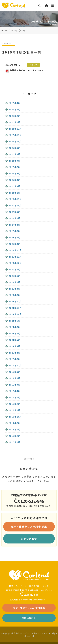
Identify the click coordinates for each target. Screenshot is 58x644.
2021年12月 (15, 301)
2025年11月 (15, 135)
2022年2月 (14, 295)
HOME (4, 31)
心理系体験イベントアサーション (24, 70)
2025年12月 (15, 129)
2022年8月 (14, 276)
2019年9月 (14, 372)
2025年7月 (14, 161)
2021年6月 (14, 333)
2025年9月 (14, 148)
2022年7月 (14, 282)
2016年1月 (14, 442)
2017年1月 (14, 429)
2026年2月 (14, 116)
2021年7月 (14, 327)
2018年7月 (14, 404)
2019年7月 (14, 385)
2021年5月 (14, 340)
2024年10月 (15, 205)
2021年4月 (14, 346)
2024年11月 (15, 199)
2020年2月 (14, 359)
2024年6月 (14, 225)
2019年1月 (14, 397)
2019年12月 (15, 365)
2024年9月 (14, 212)
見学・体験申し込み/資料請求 (29, 527)
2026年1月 (14, 122)
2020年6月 (14, 353)
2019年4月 (14, 391)
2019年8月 (14, 378)
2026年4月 (14, 103)
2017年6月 (14, 423)
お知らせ (33, 65)
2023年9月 (14, 231)
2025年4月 (14, 180)
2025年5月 (14, 173)
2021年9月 (14, 321)
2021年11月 (15, 308)
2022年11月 (15, 257)
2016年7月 (14, 436)
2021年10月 (15, 314)
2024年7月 (14, 218)
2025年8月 (14, 154)
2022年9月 (14, 269)
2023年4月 (14, 244)
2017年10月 (15, 417)
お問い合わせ (29, 539)
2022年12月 (15, 250)
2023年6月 (14, 237)
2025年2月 (14, 193)
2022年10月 (15, 263)
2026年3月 (14, 109)
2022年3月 (14, 289)
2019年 (15, 31)
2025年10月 (15, 141)
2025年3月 (14, 186)
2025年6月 (14, 167)
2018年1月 (14, 410)
